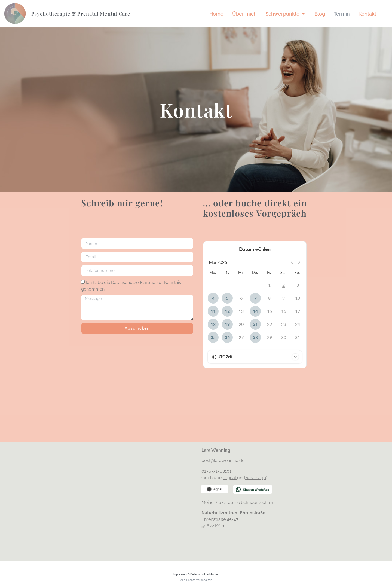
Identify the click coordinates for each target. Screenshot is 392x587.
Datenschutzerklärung (133, 282)
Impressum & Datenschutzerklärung (196, 574)
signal (231, 478)
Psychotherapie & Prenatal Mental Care (81, 14)
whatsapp (256, 478)
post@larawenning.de (223, 461)
